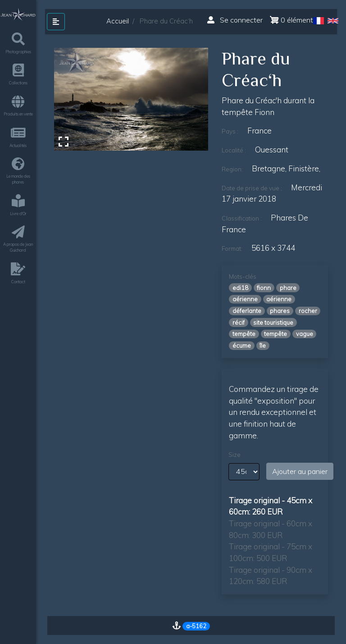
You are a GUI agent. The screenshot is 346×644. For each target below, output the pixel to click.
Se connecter (235, 20)
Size (234, 455)
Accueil (118, 21)
